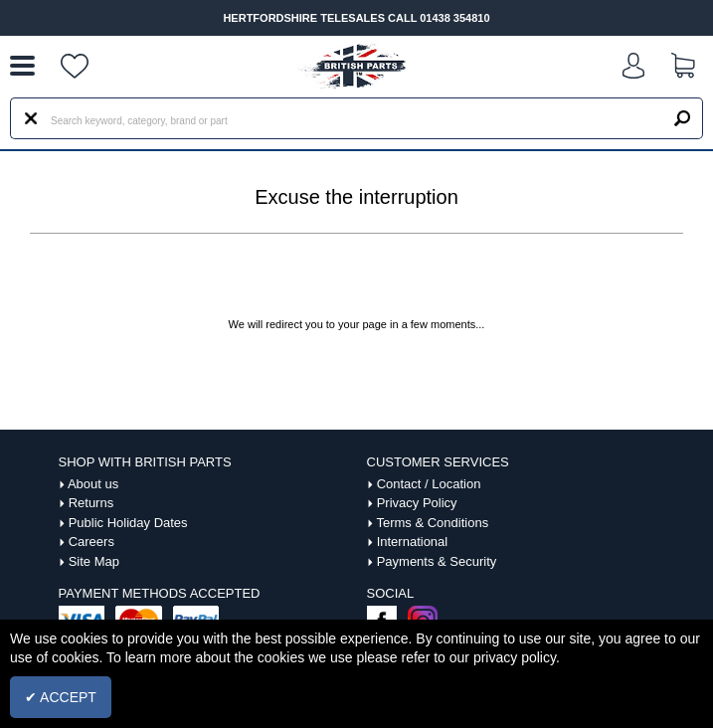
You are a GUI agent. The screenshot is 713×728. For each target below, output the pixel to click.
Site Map (94, 561)
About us (93, 484)
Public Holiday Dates (128, 523)
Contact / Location (429, 484)
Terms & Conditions (432, 523)
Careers (91, 542)
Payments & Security (437, 561)
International (413, 542)
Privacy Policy (417, 503)
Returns (91, 503)
